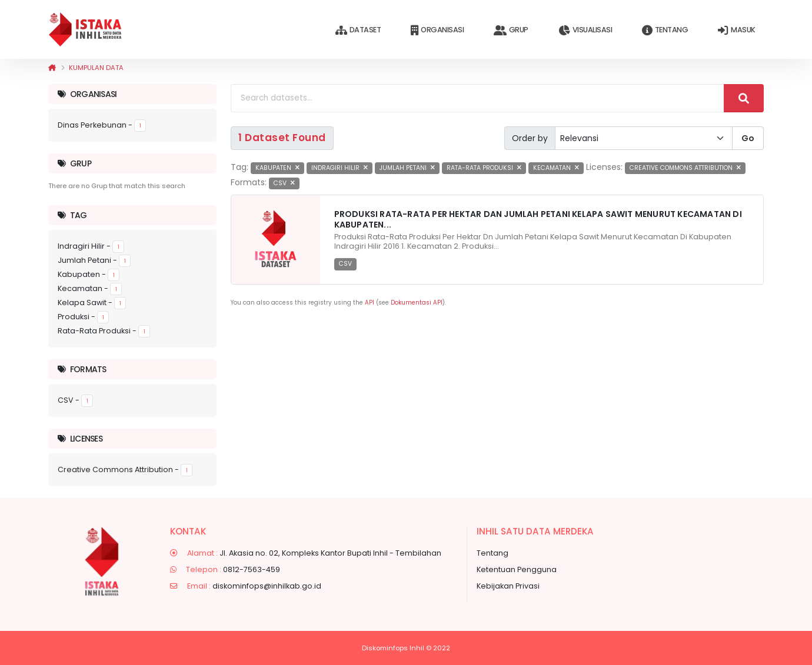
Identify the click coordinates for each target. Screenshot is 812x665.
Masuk (736, 30)
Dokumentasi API (417, 303)
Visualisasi (585, 30)
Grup (511, 30)
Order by (530, 138)
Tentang (665, 30)
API (370, 303)
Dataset (358, 30)
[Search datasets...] (477, 98)
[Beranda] (52, 68)
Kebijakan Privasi (508, 586)
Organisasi (437, 30)
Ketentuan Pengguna (517, 569)
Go (748, 138)
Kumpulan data (96, 68)
